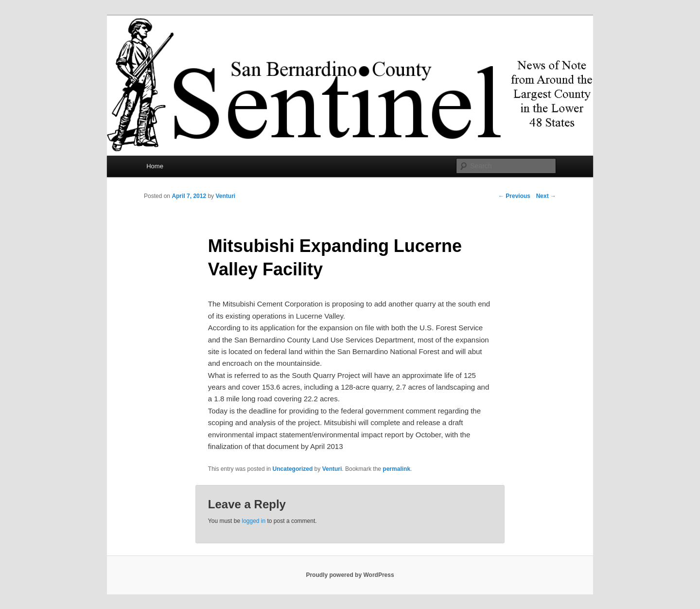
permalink (396, 469)
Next (546, 196)
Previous (514, 196)
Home (155, 166)
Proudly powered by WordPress (350, 575)
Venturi (225, 196)
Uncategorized (293, 469)
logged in (254, 521)
